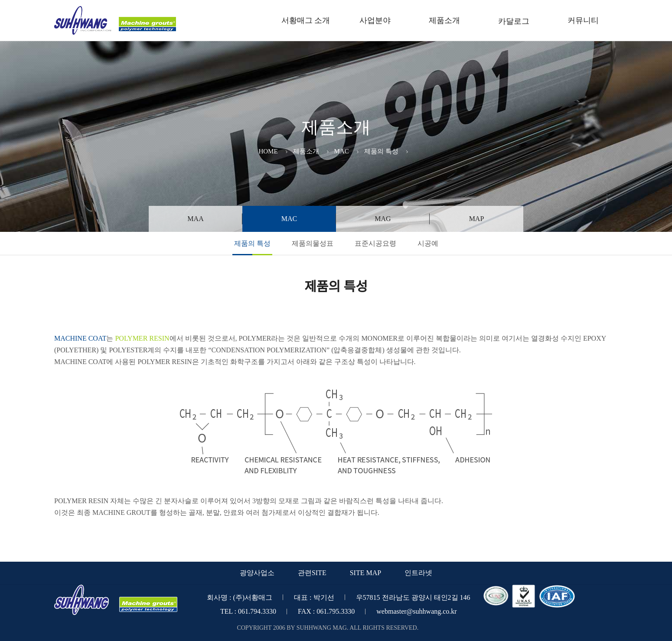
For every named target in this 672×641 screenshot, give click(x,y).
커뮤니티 (583, 20)
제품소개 (444, 20)
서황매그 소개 (306, 20)
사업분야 (375, 20)
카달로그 (514, 21)
